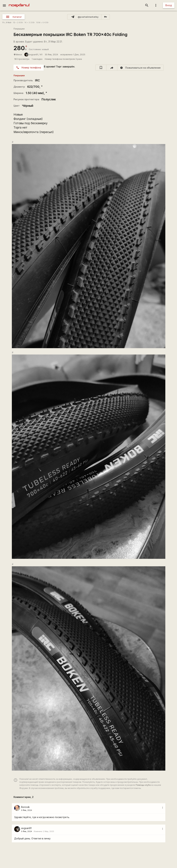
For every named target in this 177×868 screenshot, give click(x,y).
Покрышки (19, 29)
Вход (169, 5)
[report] (140, 68)
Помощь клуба (143, 785)
